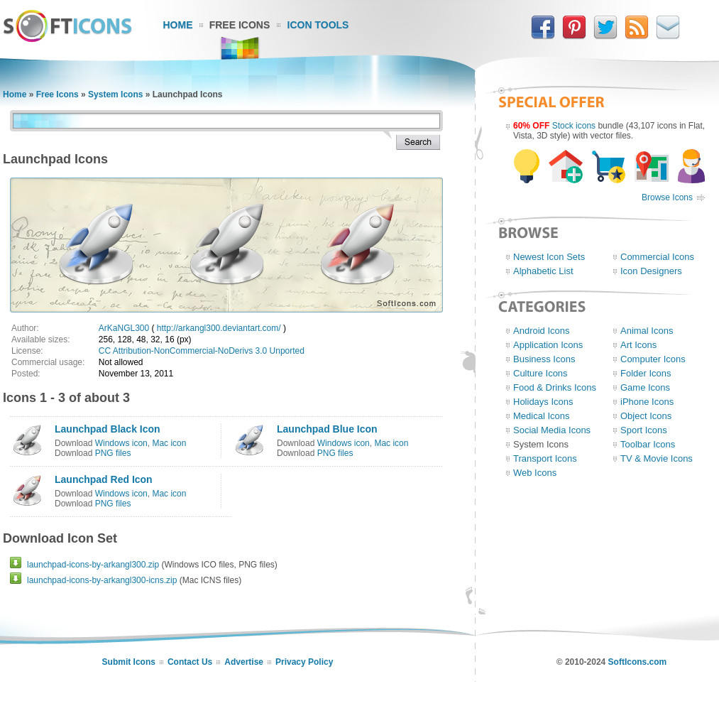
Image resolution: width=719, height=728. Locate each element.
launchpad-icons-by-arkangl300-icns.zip (102, 580)
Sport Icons (644, 430)
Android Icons (542, 331)
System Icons (115, 94)
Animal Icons (647, 331)
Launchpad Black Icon (108, 429)
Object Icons (646, 416)
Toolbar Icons (648, 444)
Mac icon (169, 443)
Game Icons (645, 387)
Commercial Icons (657, 257)
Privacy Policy (304, 662)
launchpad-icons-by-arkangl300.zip (93, 565)
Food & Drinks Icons (555, 387)
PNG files (113, 453)
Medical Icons (541, 416)
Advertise (244, 662)
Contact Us (190, 662)
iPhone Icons (647, 402)
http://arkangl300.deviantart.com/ (219, 328)
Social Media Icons (552, 430)
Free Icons (240, 25)
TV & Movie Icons (657, 458)
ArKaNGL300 (124, 328)
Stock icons (574, 126)
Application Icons (548, 345)
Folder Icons (646, 373)
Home (178, 25)
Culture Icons (540, 373)
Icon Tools (318, 25)
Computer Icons (653, 359)
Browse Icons (667, 197)
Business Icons (544, 359)
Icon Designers (651, 271)
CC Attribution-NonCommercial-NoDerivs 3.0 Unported (202, 351)
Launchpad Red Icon (104, 479)
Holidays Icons (543, 402)
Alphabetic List (543, 271)
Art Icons (638, 345)
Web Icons (535, 473)
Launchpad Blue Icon (327, 429)
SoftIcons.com (638, 662)
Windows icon (121, 443)
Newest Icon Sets (549, 257)
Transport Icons (545, 458)
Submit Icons (129, 662)
